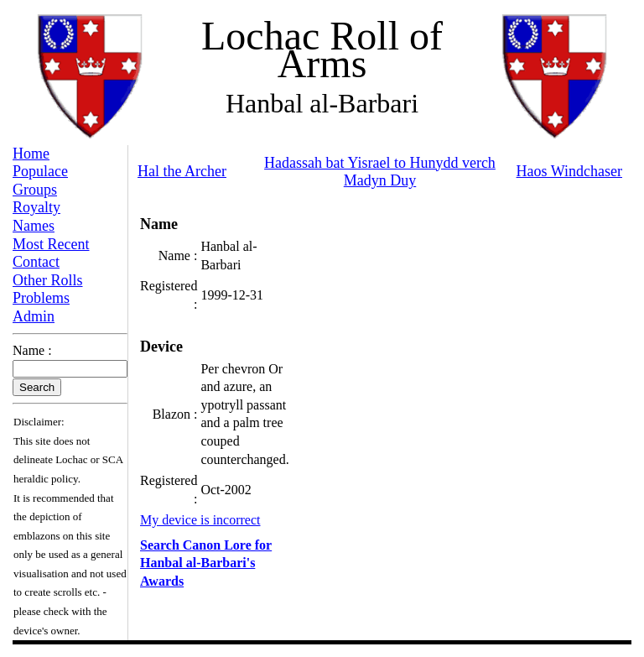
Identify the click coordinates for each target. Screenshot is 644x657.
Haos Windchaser (569, 171)
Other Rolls (48, 280)
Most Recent (51, 244)
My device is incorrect (200, 520)
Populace (40, 171)
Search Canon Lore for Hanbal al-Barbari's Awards (206, 563)
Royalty (36, 207)
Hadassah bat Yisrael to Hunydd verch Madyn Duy (380, 172)
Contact (36, 262)
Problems (41, 298)
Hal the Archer (182, 171)
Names (34, 226)
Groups (35, 190)
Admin (34, 316)
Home (31, 154)
